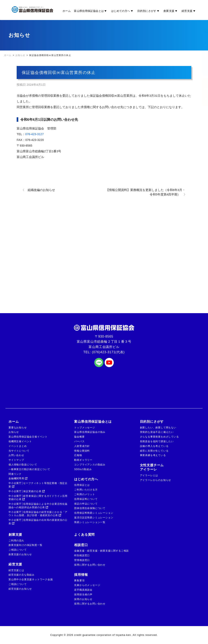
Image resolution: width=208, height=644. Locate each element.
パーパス (79, 441)
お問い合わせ (16, 455)
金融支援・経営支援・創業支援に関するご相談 (101, 551)
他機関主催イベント (20, 441)
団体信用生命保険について (90, 508)
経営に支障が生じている (154, 451)
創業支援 (171, 11)
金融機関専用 (18, 478)
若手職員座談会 (83, 590)
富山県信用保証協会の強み (90, 432)
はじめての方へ (123, 11)
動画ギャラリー (83, 460)
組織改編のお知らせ (41, 190)
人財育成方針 (82, 446)
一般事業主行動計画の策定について (29, 469)
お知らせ (14, 432)
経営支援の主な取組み (22, 575)
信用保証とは (82, 485)
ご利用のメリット (84, 494)
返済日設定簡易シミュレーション (94, 518)
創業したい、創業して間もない (158, 428)
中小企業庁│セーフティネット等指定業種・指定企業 (38, 485)
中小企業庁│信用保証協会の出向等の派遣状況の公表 (38, 522)
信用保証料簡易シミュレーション (94, 513)
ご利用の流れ (16, 541)
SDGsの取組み (83, 469)
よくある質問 (84, 535)
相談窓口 (81, 545)
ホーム (67, 11)
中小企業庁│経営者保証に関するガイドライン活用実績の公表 (38, 498)
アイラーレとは (149, 475)
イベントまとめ (18, 446)
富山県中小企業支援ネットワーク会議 (31, 579)
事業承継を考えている (153, 455)
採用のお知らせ (83, 599)
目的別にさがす (149, 11)
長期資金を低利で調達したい (157, 441)
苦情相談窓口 (82, 560)
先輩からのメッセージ (87, 585)
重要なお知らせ (18, 428)
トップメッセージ (84, 428)
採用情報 (81, 575)
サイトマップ (16, 460)
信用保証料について (86, 499)
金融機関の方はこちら (201, 54)
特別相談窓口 (82, 555)
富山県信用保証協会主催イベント (28, 437)
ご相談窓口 (201, 92)
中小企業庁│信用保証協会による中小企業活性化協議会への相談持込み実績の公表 (38, 506)
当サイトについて (19, 451)
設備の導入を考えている (154, 446)
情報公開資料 (82, 451)
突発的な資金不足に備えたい (157, 432)
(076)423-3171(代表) (108, 352)
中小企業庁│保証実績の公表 (27, 491)
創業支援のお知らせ (20, 554)
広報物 (78, 455)
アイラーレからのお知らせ (156, 480)
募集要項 (79, 580)
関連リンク (15, 474)
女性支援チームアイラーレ (152, 467)
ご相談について (18, 550)
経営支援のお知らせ (20, 589)
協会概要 (79, 437)
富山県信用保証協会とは (91, 11)
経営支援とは (16, 570)
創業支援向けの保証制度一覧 (25, 545)
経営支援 (189, 11)
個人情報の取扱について (23, 465)
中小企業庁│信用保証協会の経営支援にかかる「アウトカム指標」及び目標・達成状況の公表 (38, 514)
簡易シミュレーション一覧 (90, 522)
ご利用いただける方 (86, 490)
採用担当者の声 (83, 595)
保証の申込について (86, 504)
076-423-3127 (34, 134)
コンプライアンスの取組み (90, 465)
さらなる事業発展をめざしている (159, 437)
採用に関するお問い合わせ (90, 565)
